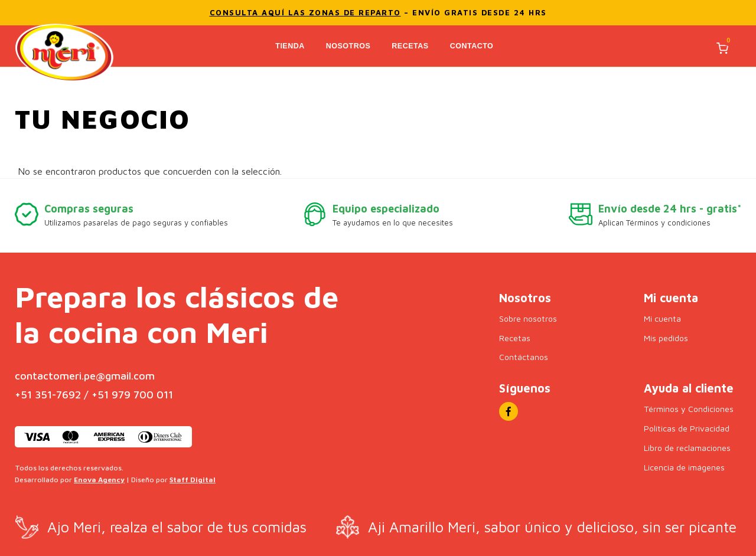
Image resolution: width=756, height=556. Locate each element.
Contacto (472, 45)
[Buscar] (667, 48)
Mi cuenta (662, 318)
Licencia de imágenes (684, 467)
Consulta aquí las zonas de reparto (305, 12)
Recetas (411, 45)
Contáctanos (523, 356)
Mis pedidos (666, 337)
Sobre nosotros (528, 318)
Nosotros (349, 45)
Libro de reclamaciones (687, 447)
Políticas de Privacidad (686, 428)
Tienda (291, 45)
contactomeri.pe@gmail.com (85, 375)
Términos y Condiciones (688, 408)
